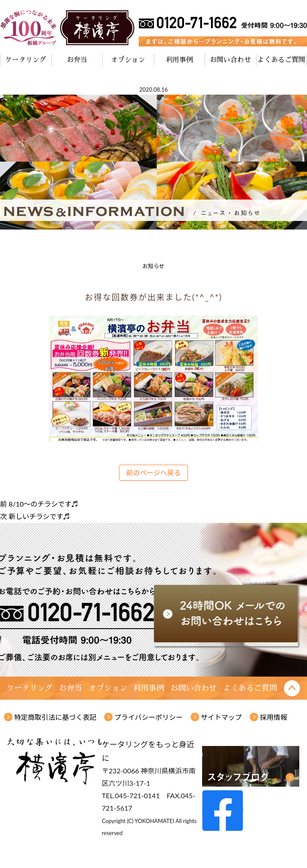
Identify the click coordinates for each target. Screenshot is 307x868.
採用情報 (274, 717)
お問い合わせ (230, 60)
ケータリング (26, 60)
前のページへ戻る (154, 473)
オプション (128, 60)
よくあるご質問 (281, 60)
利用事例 (179, 60)
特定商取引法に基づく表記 (55, 717)
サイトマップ (221, 717)
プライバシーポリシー (149, 717)
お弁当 (77, 60)
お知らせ (154, 266)
